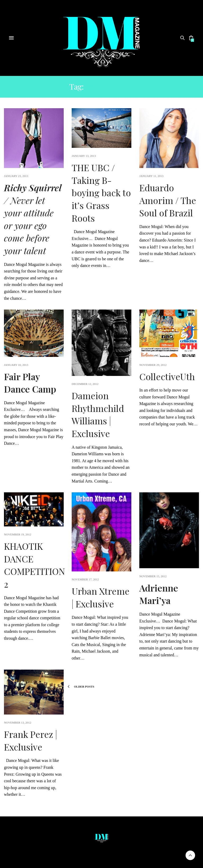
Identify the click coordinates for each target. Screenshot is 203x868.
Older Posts (81, 687)
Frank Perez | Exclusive (31, 740)
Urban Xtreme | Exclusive (101, 597)
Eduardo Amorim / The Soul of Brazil (168, 200)
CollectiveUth (167, 376)
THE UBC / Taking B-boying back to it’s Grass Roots (101, 193)
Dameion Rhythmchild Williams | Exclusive (98, 414)
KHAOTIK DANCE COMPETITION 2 (34, 565)
